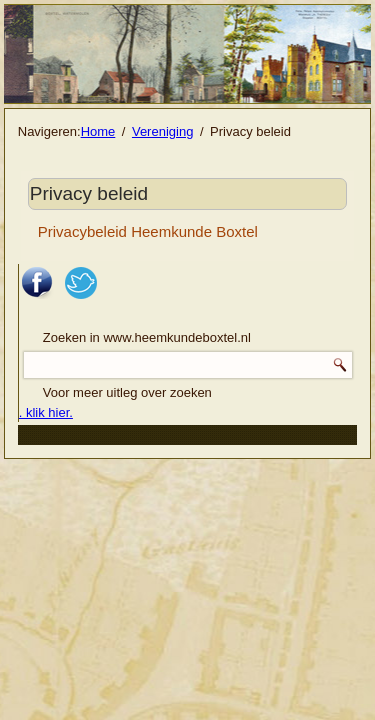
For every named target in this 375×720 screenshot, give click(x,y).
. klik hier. (46, 412)
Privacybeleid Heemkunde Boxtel (148, 231)
